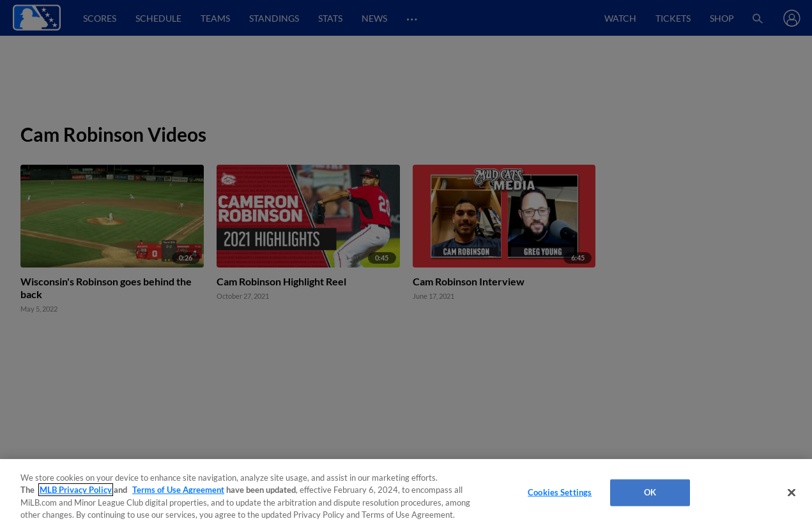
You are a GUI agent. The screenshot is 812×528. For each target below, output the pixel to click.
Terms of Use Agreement (178, 490)
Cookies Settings (560, 492)
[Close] (792, 492)
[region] (406, 494)
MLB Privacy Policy (76, 490)
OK (650, 492)
